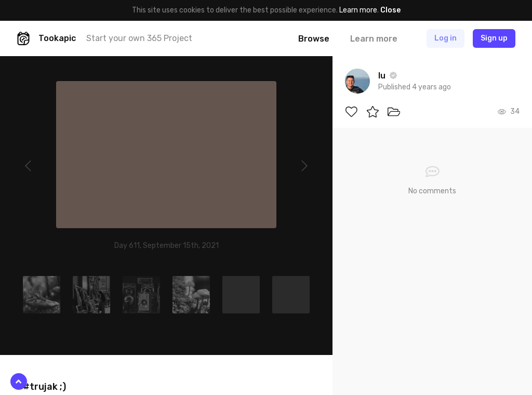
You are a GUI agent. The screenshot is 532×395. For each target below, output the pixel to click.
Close (390, 10)
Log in (445, 38)
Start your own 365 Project (139, 38)
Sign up (494, 38)
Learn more (358, 10)
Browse (314, 39)
